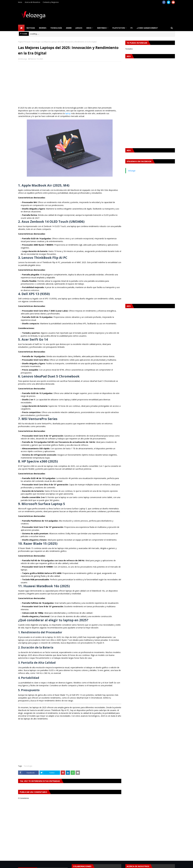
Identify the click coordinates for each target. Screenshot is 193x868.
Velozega (23, 59)
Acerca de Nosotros (32, 2)
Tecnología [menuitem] (56, 28)
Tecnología (36, 42)
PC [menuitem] (132, 28)
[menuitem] (21, 28)
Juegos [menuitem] (79, 28)
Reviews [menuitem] (43, 28)
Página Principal (24, 42)
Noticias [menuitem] (31, 28)
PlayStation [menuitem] (119, 28)
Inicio (20, 2)
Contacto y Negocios (51, 2)
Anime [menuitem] (69, 28)
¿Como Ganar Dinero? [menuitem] (147, 28)
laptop (68, 113)
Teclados (129, 49)
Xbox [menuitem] (89, 28)
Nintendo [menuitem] (102, 28)
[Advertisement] (70, 83)
